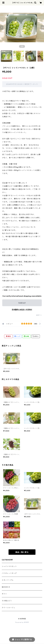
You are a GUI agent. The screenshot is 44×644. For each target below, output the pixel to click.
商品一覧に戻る (22, 552)
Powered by (22, 622)
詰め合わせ (6, 587)
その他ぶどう (7, 601)
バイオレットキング (9, 573)
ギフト (4, 594)
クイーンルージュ (8, 608)
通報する (39, 315)
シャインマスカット (9, 566)
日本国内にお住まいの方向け (22, 310)
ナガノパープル (8, 580)
